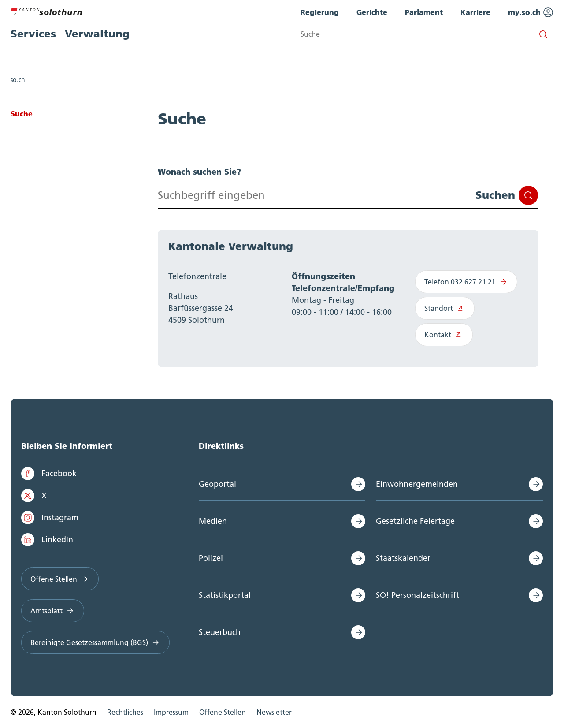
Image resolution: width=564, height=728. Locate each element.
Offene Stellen (60, 579)
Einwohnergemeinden (417, 484)
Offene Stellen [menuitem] (223, 712)
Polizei (211, 558)
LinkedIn (47, 540)
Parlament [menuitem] (424, 12)
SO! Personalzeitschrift (417, 595)
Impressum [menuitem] (171, 712)
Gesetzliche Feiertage (415, 521)
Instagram (50, 518)
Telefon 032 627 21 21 (466, 282)
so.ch (18, 80)
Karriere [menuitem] (475, 12)
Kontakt (444, 335)
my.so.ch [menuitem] (531, 12)
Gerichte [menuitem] (372, 12)
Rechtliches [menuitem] (125, 712)
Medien (213, 521)
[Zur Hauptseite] (46, 11)
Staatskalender (403, 558)
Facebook (49, 474)
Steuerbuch (220, 632)
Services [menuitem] (33, 34)
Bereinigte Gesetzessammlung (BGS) (95, 642)
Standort (445, 308)
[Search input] (427, 34)
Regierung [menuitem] (320, 12)
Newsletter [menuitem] (274, 712)
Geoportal (217, 484)
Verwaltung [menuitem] (97, 34)
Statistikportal (225, 595)
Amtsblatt (53, 611)
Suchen (507, 195)
